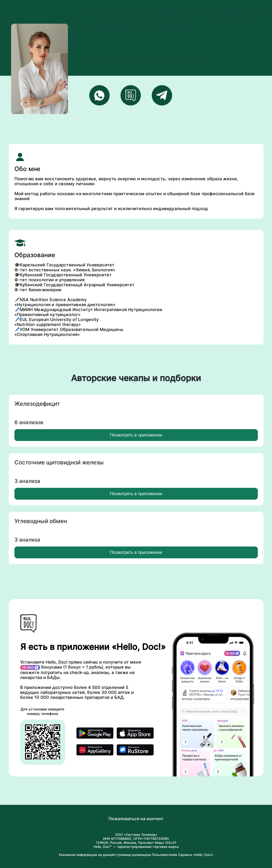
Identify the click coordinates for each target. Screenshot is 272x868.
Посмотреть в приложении (136, 435)
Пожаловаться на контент (136, 819)
